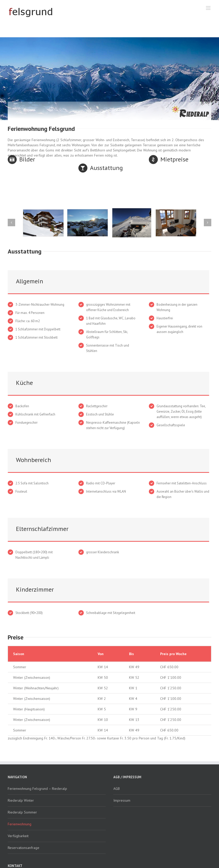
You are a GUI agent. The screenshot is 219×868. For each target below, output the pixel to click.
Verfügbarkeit (18, 836)
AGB (117, 789)
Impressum (122, 800)
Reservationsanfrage (24, 848)
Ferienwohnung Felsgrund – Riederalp (37, 789)
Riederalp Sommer (22, 812)
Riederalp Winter (21, 800)
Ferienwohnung (20, 824)
